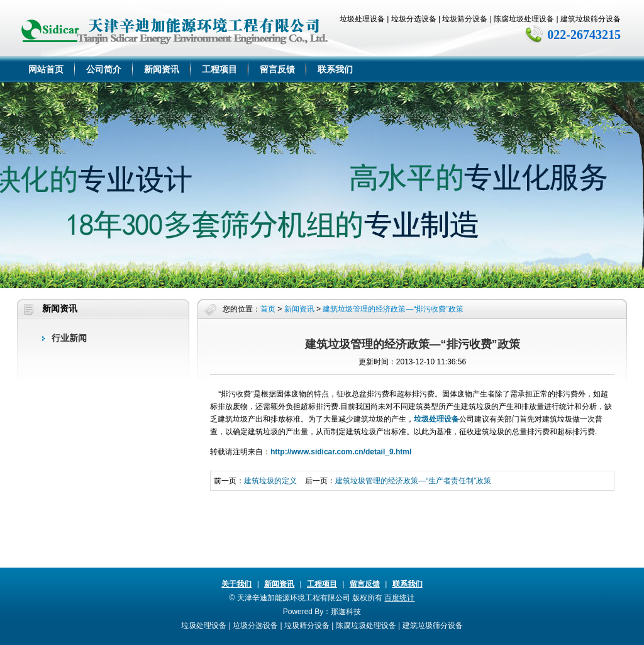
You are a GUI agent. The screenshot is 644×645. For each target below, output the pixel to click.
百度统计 (399, 598)
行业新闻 (69, 338)
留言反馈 (277, 69)
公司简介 (104, 69)
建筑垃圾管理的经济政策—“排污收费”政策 (393, 309)
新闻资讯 (162, 69)
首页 (268, 309)
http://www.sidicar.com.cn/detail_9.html (341, 452)
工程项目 (219, 69)
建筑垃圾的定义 (270, 481)
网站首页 (46, 69)
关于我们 (236, 584)
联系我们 (335, 69)
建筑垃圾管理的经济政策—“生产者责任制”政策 (413, 481)
